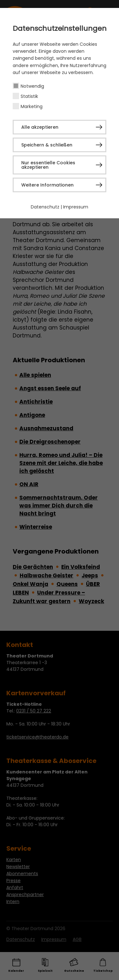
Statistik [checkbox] (29, 96)
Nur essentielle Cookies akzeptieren (48, 165)
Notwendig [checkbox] (32, 86)
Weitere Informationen (47, 185)
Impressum (76, 207)
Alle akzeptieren (40, 127)
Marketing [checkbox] (32, 106)
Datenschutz (45, 207)
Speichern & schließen (47, 145)
